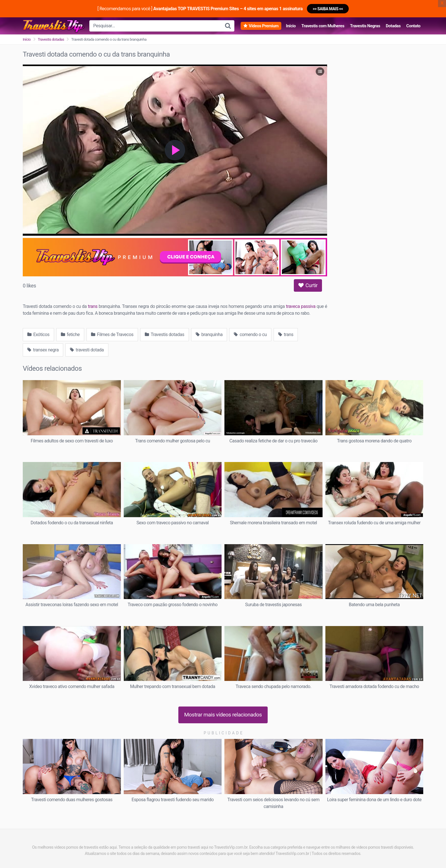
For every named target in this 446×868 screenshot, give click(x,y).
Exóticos (38, 334)
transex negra (43, 350)
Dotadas (393, 26)
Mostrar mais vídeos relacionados (223, 715)
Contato (413, 26)
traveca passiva (301, 306)
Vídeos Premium (264, 26)
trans (93, 306)
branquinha (209, 334)
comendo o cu (250, 334)
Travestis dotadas (51, 39)
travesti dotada (87, 350)
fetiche (70, 334)
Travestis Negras (365, 26)
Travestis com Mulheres (323, 26)
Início (291, 26)
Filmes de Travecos (112, 334)
